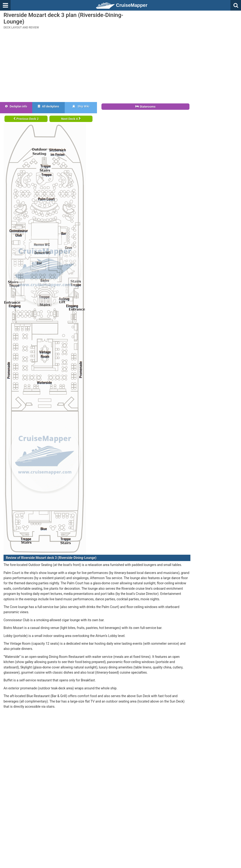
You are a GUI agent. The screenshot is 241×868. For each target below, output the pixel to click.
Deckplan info (16, 106)
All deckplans (48, 106)
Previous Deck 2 (26, 119)
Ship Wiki (81, 106)
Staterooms (145, 107)
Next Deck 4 (71, 119)
